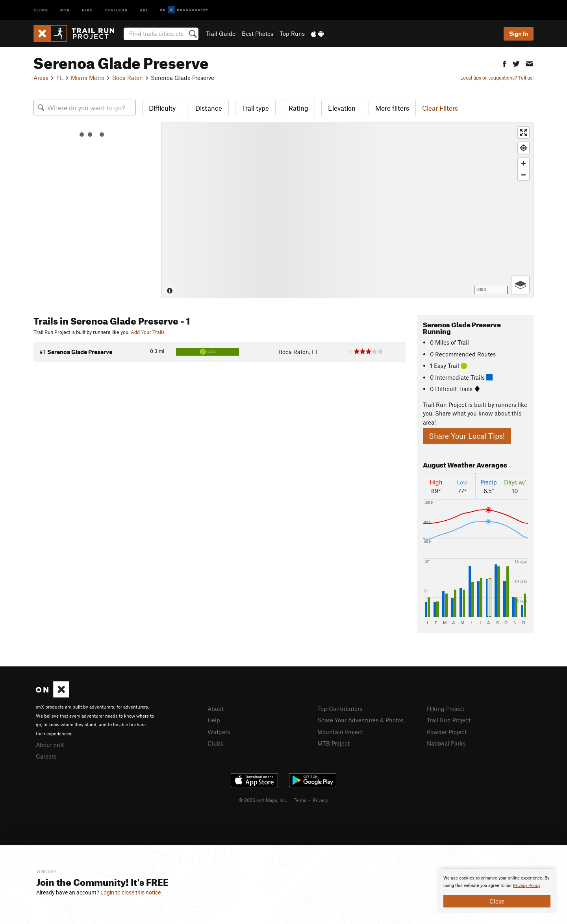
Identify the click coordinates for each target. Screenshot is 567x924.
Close (497, 901)
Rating (298, 108)
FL (60, 78)
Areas (41, 78)
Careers (46, 756)
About (216, 709)
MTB (65, 10)
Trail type (255, 108)
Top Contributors (340, 709)
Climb (41, 10)
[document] (497, 891)
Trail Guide (221, 33)
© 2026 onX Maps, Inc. (263, 800)
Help (214, 720)
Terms (300, 800)
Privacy (321, 800)
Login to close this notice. (131, 892)
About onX (50, 745)
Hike (87, 10)
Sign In (519, 33)
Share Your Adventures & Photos (360, 720)
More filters (392, 108)
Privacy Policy (527, 886)
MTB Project (334, 743)
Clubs (215, 743)
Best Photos (258, 33)
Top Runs (292, 33)
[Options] (520, 285)
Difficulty (162, 108)
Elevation (342, 108)
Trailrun (116, 10)
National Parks (446, 743)
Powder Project (447, 732)
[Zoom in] (523, 163)
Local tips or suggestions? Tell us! (497, 78)
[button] (504, 63)
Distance (209, 108)
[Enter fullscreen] (523, 133)
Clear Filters (440, 108)
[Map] (347, 210)
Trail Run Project (449, 720)
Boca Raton (128, 78)
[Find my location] (523, 148)
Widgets (219, 732)
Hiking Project (446, 709)
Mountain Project (340, 732)
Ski (144, 10)
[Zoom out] (523, 175)
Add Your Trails (148, 332)
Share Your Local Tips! (467, 436)
